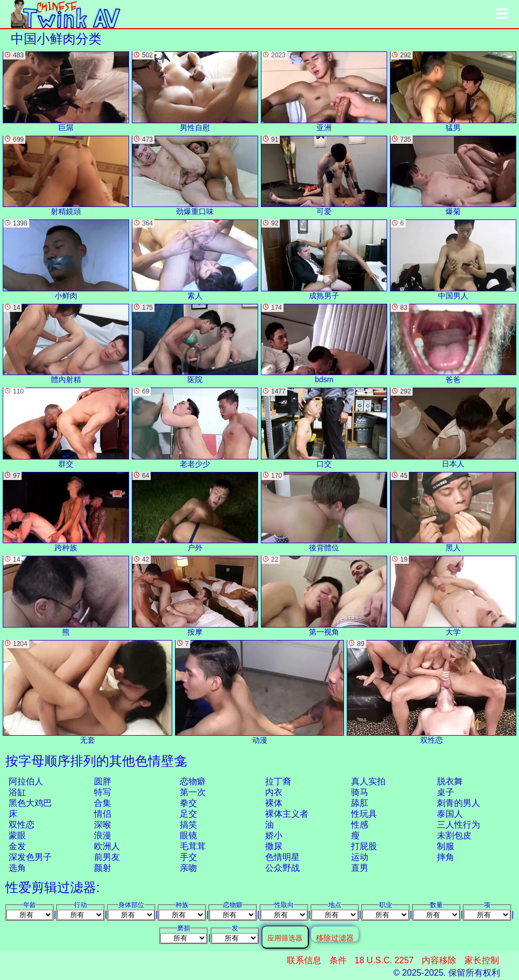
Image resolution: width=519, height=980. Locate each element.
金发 (17, 846)
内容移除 (439, 960)
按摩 (195, 596)
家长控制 (482, 960)
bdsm (324, 344)
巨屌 (66, 92)
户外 (195, 512)
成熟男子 (324, 260)
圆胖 (103, 781)
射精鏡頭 (66, 176)
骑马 (360, 792)
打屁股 (364, 846)
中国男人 (453, 260)
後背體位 (324, 512)
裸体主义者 (287, 814)
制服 (446, 846)
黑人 (453, 512)
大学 (453, 596)
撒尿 (274, 846)
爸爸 (453, 344)
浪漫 (103, 835)
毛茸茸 (193, 846)
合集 (103, 803)
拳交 (188, 803)
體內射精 (66, 344)
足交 (188, 814)
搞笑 (188, 825)
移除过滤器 (335, 938)
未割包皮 (454, 835)
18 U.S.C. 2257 (384, 960)
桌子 (446, 792)
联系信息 (304, 960)
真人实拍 (368, 781)
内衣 (274, 792)
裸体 (274, 803)
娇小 (274, 835)
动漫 (260, 692)
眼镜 (188, 835)
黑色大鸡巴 (30, 803)
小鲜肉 (66, 260)
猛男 (453, 92)
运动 (360, 857)
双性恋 (22, 825)
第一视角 (324, 596)
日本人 (453, 428)
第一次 (193, 792)
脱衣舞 (450, 781)
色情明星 (282, 857)
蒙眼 (17, 835)
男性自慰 (195, 92)
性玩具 (364, 814)
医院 (195, 344)
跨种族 (66, 512)
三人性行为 (459, 825)
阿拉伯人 (26, 781)
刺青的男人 (459, 803)
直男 (360, 868)
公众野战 (282, 868)
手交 (188, 857)
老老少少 (195, 428)
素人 (195, 260)
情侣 (103, 814)
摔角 (446, 857)
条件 (338, 960)
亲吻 (188, 868)
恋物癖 (193, 781)
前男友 (107, 857)
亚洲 (324, 92)
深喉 (103, 825)
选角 (17, 868)
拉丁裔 (278, 781)
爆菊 (453, 176)
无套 (87, 692)
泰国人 (450, 814)
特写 (103, 792)
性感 (360, 825)
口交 (324, 428)
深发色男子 (30, 857)
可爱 (324, 176)
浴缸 (17, 792)
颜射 (103, 868)
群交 (66, 428)
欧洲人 (107, 846)
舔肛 (360, 803)
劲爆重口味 (195, 176)
